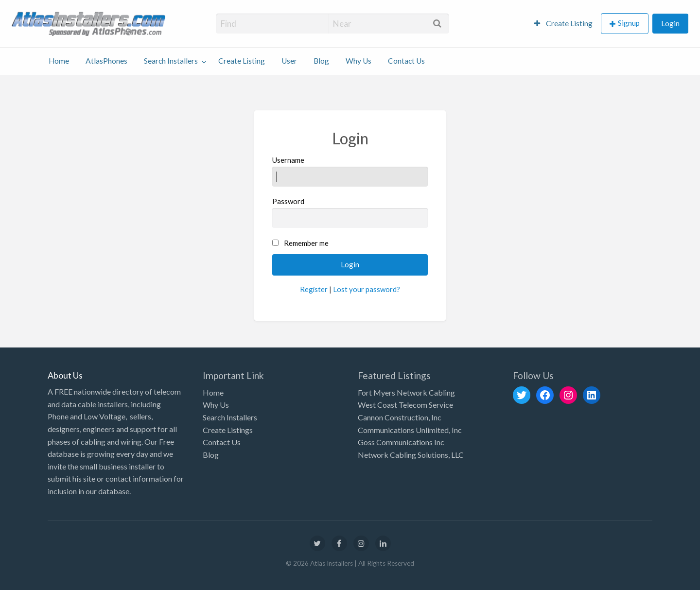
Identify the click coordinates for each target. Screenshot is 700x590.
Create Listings (228, 430)
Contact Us (406, 61)
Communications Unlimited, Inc (410, 430)
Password (350, 212)
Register (314, 289)
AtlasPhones (106, 61)
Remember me (306, 243)
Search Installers (171, 61)
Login (670, 23)
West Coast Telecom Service (405, 405)
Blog (321, 61)
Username (350, 171)
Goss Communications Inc (401, 442)
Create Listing (563, 23)
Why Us (359, 61)
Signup (629, 23)
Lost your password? (367, 289)
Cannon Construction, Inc (400, 417)
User (289, 61)
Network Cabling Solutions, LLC (411, 455)
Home (59, 61)
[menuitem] (563, 24)
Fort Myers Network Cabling (406, 392)
